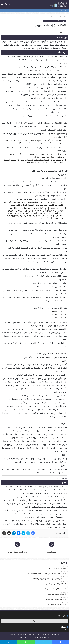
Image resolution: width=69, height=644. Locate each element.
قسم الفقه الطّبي (53, 17)
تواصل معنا (23, 638)
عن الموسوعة (39, 638)
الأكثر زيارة (63, 11)
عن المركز (31, 638)
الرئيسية (63, 17)
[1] (21, 95)
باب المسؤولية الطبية (50, 21)
